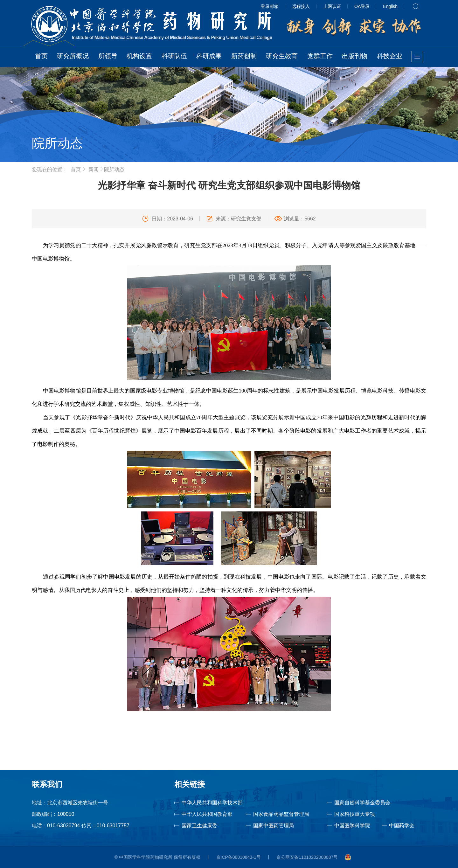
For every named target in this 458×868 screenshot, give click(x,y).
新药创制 (244, 56)
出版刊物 (355, 56)
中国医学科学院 (352, 826)
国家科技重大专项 (355, 814)
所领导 (108, 56)
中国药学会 (402, 826)
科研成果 (209, 56)
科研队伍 (174, 56)
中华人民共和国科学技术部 (212, 803)
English (390, 6)
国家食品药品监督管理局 (281, 814)
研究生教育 (282, 56)
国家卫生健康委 (208, 826)
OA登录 (362, 6)
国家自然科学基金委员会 (362, 803)
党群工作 (320, 56)
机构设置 (139, 56)
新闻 (94, 169)
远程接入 (301, 6)
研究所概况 (73, 56)
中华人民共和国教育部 (207, 814)
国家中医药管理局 (284, 826)
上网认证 (332, 6)
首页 (41, 56)
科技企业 (390, 56)
